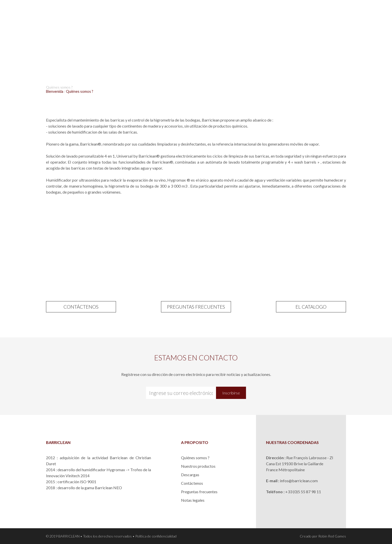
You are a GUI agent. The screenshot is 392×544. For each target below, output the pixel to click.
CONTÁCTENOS (81, 307)
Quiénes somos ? (195, 458)
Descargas (190, 475)
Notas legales (193, 500)
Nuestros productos (198, 466)
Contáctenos (192, 483)
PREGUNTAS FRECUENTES (196, 307)
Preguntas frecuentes (199, 492)
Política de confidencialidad (156, 536)
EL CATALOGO (311, 307)
